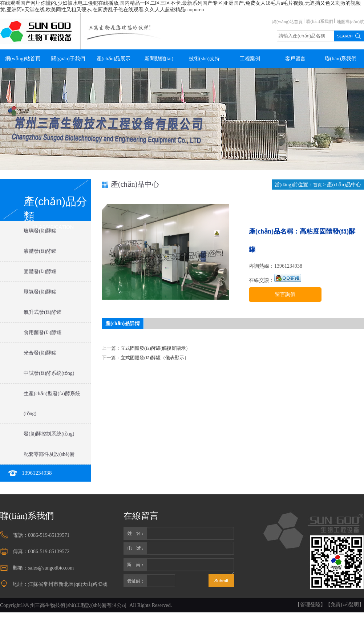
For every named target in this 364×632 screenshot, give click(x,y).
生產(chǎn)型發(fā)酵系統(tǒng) (52, 404)
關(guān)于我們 (68, 59)
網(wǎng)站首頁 (287, 22)
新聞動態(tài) (159, 59)
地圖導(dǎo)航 (350, 22)
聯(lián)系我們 (320, 21)
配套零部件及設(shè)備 (49, 454)
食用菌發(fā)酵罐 (43, 333)
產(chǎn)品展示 (114, 59)
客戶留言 (295, 59)
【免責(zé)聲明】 (345, 605)
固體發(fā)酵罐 (40, 272)
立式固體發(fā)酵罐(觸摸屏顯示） (155, 348)
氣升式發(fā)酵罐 (43, 312)
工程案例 (250, 59)
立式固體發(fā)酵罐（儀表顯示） (155, 358)
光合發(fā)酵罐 (40, 353)
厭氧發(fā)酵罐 (40, 292)
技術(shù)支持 (204, 59)
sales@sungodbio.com (51, 568)
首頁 (318, 185)
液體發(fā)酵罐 (40, 251)
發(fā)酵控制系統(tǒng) (49, 434)
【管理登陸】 (310, 605)
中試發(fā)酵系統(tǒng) (49, 373)
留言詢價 (285, 294)
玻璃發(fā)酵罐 (40, 231)
